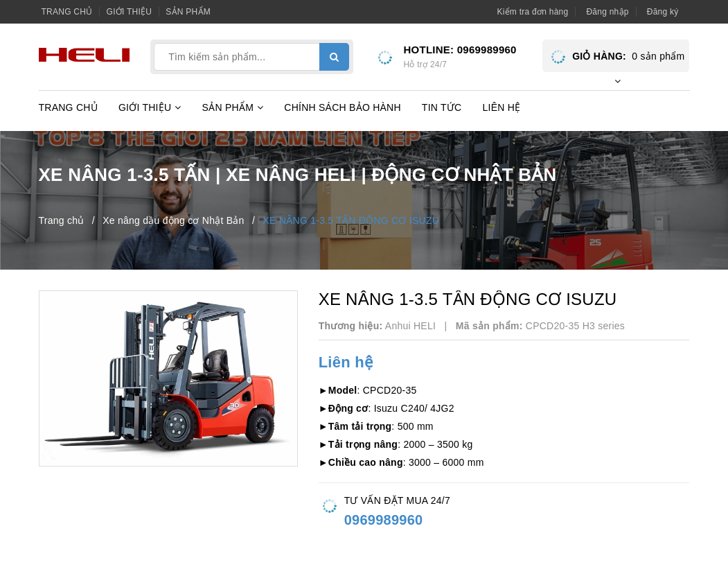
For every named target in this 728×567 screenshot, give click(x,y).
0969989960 (487, 50)
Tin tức (442, 107)
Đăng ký (663, 12)
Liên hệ (501, 107)
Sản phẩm (188, 12)
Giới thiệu (130, 12)
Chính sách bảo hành (343, 107)
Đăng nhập (607, 12)
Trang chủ (67, 12)
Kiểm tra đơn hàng (532, 12)
